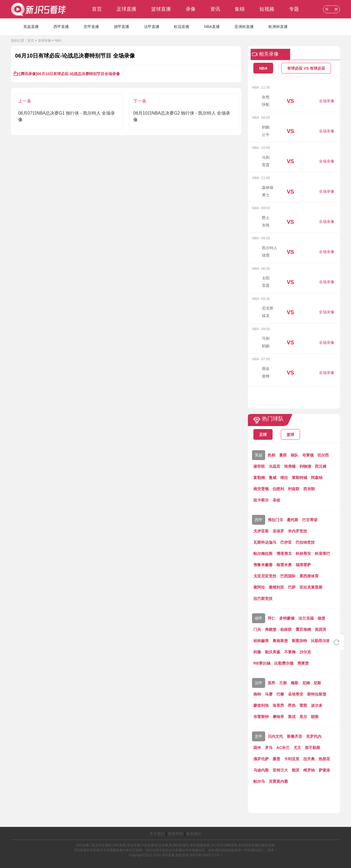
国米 (257, 748)
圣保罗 (278, 531)
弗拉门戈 (275, 520)
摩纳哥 (278, 717)
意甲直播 (91, 27)
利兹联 (294, 489)
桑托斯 (293, 520)
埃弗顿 (290, 466)
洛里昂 (278, 705)
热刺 (271, 455)
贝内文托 (275, 736)
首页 (97, 9)
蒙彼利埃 (261, 705)
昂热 (292, 705)
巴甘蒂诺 (310, 520)
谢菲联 (259, 466)
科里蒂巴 (322, 554)
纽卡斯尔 (261, 500)
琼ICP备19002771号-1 (206, 855)
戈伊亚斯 (261, 531)
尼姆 (306, 683)
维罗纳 (309, 770)
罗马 (269, 748)
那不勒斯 (313, 748)
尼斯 (317, 683)
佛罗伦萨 (261, 759)
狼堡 (321, 618)
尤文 (297, 748)
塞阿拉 (259, 587)
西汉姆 (321, 466)
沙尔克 (305, 652)
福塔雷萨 (303, 565)
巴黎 (280, 694)
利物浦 (305, 466)
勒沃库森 (273, 652)
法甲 (259, 683)
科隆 (257, 652)
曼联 (283, 455)
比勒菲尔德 (321, 641)
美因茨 (321, 629)
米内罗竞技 (298, 531)
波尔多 (317, 705)
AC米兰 (283, 748)
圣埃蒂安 (296, 694)
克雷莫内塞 (278, 781)
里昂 (271, 683)
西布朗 (309, 489)
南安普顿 (261, 489)
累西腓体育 (309, 576)
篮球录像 (44, 41)
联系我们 (194, 834)
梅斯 (295, 683)
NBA (58, 41)
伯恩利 (278, 489)
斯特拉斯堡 (317, 694)
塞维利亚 (276, 587)
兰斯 (283, 683)
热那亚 (324, 759)
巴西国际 (288, 576)
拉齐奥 (309, 759)
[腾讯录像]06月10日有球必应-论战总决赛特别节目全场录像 (70, 74)
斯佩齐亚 (295, 736)
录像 (191, 9)
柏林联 (286, 629)
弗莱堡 (303, 663)
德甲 (259, 618)
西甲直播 (61, 27)
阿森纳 (317, 478)
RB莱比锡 (262, 663)
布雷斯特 (261, 717)
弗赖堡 (271, 629)
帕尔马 (259, 781)
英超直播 (31, 27)
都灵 (296, 770)
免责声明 (175, 834)
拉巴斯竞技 (263, 598)
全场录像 (327, 101)
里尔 (303, 717)
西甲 (259, 520)
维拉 (284, 478)
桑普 (276, 759)
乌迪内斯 (261, 770)
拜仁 (271, 618)
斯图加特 (299, 641)
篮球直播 (161, 9)
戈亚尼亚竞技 (265, 576)
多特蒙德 (287, 618)
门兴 (257, 629)
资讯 (215, 9)
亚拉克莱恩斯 (311, 587)
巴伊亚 (286, 542)
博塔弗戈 (284, 554)
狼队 (295, 455)
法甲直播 (152, 27)
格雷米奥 (284, 565)
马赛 (269, 694)
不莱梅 (290, 652)
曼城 (273, 478)
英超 (259, 455)
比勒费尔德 (284, 663)
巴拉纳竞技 (305, 542)
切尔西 (323, 455)
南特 (257, 694)
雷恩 (303, 705)
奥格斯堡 (280, 641)
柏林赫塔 (261, 641)
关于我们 (157, 834)
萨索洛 (324, 770)
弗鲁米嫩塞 (263, 565)
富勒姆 (259, 478)
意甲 (259, 736)
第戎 (292, 717)
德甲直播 (121, 27)
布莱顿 (308, 455)
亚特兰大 (280, 770)
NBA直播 (212, 27)
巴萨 (292, 587)
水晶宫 (274, 466)
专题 (294, 9)
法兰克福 (306, 618)
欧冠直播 (182, 27)
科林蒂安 (303, 554)
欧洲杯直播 (278, 27)
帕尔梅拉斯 (263, 554)
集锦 (240, 9)
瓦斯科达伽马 (265, 542)
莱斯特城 (299, 478)
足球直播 (126, 9)
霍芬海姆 (303, 629)
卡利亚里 (292, 759)
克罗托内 (314, 736)
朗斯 (315, 717)
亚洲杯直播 (244, 27)
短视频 (267, 9)
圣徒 (276, 500)
